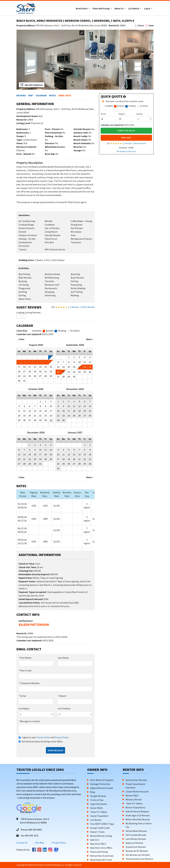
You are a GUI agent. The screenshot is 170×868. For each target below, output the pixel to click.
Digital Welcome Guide (102, 788)
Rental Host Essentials (102, 856)
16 (19, 372)
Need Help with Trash (101, 860)
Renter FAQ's (132, 795)
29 (51, 376)
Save (149, 25)
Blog (93, 792)
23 (19, 376)
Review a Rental (134, 799)
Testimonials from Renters (139, 859)
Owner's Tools (97, 832)
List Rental (134, 8)
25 (30, 376)
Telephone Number (29, 683)
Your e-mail (25, 670)
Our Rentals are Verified (138, 855)
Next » (90, 339)
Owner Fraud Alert (99, 816)
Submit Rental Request (137, 811)
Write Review (88, 307)
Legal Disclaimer (99, 804)
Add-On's (95, 840)
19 (35, 372)
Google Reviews (98, 796)
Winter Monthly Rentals (138, 819)
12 (35, 367)
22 (51, 372)
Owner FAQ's (97, 808)
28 (46, 376)
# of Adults (24, 709)
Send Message (55, 750)
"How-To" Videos (99, 812)
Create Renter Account (137, 792)
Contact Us (22, 843)
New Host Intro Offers (101, 848)
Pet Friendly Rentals (136, 835)
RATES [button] (53, 95)
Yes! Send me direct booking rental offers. (42, 741)
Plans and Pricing (101, 8)
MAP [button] (31, 95)
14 (46, 367)
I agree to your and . (45, 737)
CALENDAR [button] (41, 95)
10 (24, 367)
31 (24, 381)
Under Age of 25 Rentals (138, 815)
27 (40, 376)
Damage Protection (100, 784)
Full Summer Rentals (136, 780)
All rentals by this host (126, 151)
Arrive (22, 696)
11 (30, 367)
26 (35, 376)
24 (24, 376)
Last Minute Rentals (136, 839)
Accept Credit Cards (100, 828)
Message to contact (29, 721)
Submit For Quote (126, 131)
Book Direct (82, 8)
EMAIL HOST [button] (65, 95)
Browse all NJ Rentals (137, 851)
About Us (119, 8)
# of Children (64, 709)
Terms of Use (43, 737)
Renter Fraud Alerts (135, 807)
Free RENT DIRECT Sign (102, 824)
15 (51, 367)
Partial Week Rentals (136, 831)
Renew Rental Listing (101, 836)
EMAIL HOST (126, 138)
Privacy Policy (61, 737)
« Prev (21, 339)
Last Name (63, 658)
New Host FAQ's (98, 844)
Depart (62, 696)
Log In (147, 8)
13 (40, 367)
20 (40, 372)
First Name (25, 658)
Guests (140, 114)
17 (24, 372)
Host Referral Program (102, 780)
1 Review (74, 307)
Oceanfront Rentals (136, 847)
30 (19, 381)
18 (30, 372)
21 (46, 372)
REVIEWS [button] (21, 95)
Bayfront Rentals (134, 843)
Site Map (39, 843)
